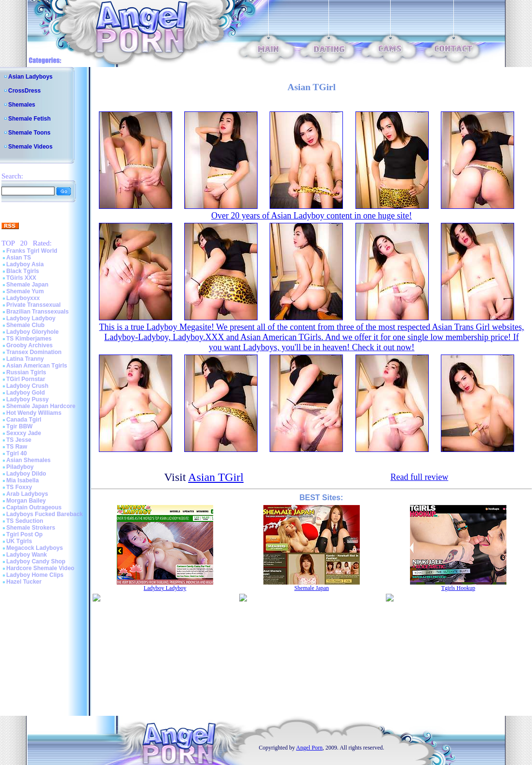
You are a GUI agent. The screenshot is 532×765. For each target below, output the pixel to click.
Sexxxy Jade (24, 433)
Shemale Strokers (31, 528)
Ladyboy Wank (27, 555)
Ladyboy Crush (27, 386)
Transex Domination (34, 352)
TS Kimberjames (29, 339)
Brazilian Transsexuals (37, 312)
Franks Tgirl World (32, 251)
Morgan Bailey (26, 501)
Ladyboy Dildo (26, 474)
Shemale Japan (27, 285)
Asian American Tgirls (37, 366)
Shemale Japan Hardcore (41, 406)
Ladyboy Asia (25, 264)
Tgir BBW (20, 426)
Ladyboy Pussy (27, 399)
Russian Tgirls (26, 372)
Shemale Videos (30, 147)
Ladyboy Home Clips (35, 575)
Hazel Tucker (24, 582)
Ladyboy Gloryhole (33, 332)
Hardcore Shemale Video (40, 568)
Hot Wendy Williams (34, 413)
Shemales (22, 105)
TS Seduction (25, 521)
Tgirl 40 (17, 453)
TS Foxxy (19, 487)
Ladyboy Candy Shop (36, 561)
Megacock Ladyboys (34, 548)
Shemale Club (25, 325)
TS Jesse (19, 440)
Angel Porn (309, 748)
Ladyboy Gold (26, 393)
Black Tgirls (23, 271)
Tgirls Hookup (458, 588)
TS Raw (17, 447)
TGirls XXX (21, 278)
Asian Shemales (28, 460)
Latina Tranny (25, 359)
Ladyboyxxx (23, 298)
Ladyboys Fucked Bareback (45, 514)
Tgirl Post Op (24, 534)
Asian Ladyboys (30, 77)
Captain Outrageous (34, 507)
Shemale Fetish (29, 119)
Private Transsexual (34, 305)
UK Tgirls (19, 541)
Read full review (419, 477)
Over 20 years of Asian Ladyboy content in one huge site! (312, 216)
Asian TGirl (216, 477)
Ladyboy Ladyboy (31, 318)
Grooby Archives (29, 345)
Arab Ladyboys (27, 494)
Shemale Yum (25, 291)
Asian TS (19, 258)
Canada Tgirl (24, 420)
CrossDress (24, 91)
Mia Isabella (22, 480)
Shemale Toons (29, 133)
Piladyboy (20, 467)
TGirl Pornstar (26, 379)
